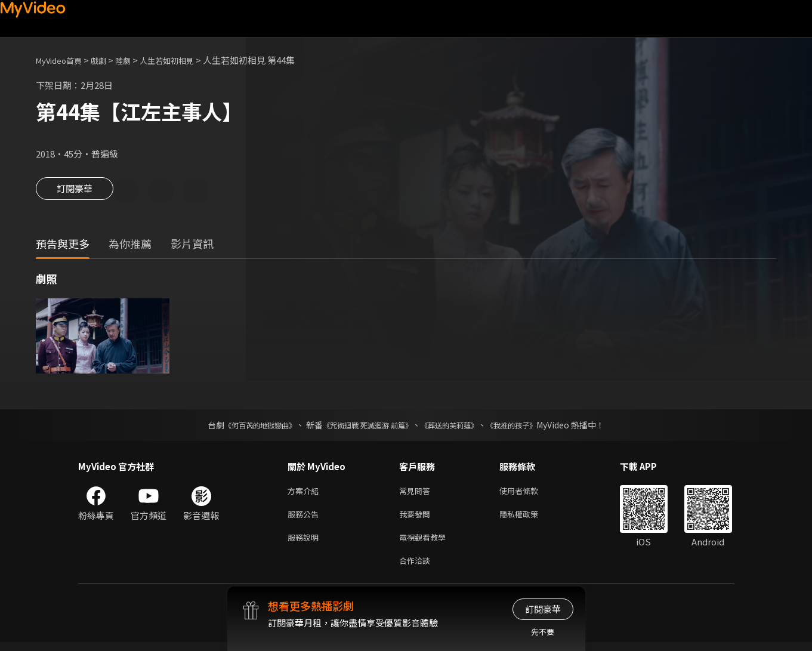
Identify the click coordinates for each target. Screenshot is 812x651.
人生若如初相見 (184, 60)
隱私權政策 (529, 518)
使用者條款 (529, 493)
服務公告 (305, 518)
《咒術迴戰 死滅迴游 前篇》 (365, 427)
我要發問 (417, 518)
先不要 (543, 632)
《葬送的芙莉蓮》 (458, 427)
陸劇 (135, 60)
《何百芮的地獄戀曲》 (244, 427)
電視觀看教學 (426, 543)
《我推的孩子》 (529, 427)
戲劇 (108, 60)
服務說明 (305, 543)
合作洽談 (417, 568)
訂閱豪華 (75, 192)
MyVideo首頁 (63, 60)
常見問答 (417, 493)
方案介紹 (305, 493)
